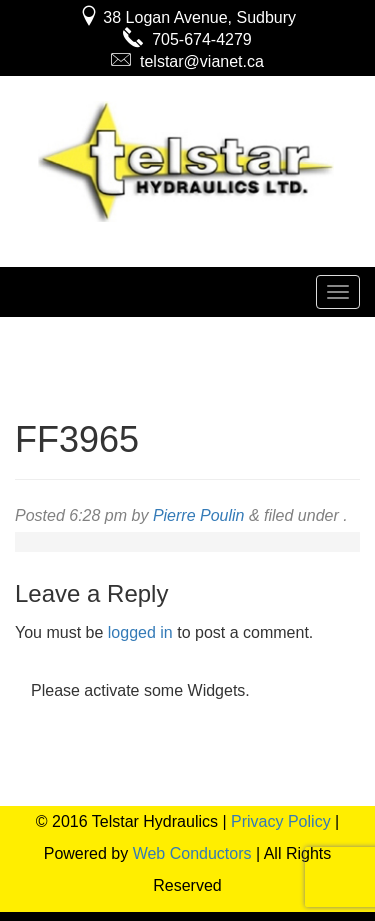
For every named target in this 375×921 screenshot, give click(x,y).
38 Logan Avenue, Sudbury (187, 17)
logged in (140, 632)
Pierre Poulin (199, 515)
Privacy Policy (281, 821)
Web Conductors (192, 853)
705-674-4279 (187, 39)
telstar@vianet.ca (187, 61)
